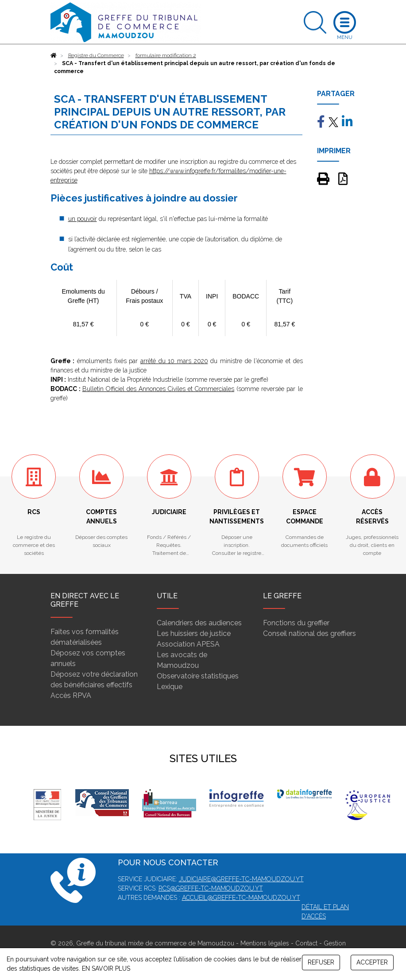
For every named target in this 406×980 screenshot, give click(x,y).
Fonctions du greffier (296, 623)
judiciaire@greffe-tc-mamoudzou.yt (241, 879)
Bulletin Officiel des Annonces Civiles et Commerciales (159, 389)
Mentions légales (265, 943)
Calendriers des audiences (199, 623)
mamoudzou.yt (237, 888)
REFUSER (321, 962)
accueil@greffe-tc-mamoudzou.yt (241, 898)
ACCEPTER (372, 962)
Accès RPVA (71, 695)
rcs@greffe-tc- (185, 888)
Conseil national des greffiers (309, 633)
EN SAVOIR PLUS (106, 968)
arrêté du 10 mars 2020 (174, 361)
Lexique (170, 687)
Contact (306, 943)
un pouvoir (83, 219)
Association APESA (188, 644)
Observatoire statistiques (198, 676)
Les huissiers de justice (194, 633)
